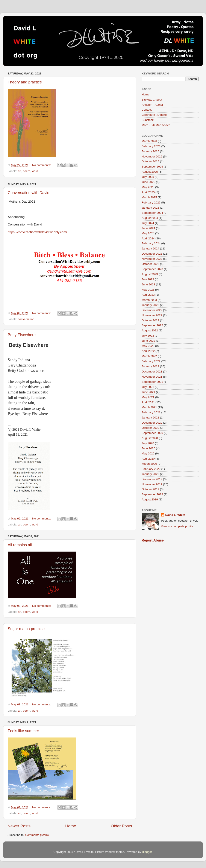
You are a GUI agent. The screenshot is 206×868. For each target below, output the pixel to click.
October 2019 (150, 489)
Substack (148, 120)
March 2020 (149, 464)
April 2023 (148, 295)
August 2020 (150, 438)
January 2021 (150, 418)
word (35, 171)
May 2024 (148, 233)
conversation (26, 319)
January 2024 (150, 249)
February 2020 (151, 469)
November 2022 (152, 315)
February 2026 (151, 146)
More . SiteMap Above (156, 125)
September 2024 (152, 213)
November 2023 (152, 259)
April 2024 (148, 238)
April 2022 (148, 351)
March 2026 (149, 141)
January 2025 (150, 208)
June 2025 (148, 182)
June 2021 (148, 392)
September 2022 (152, 325)
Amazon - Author (152, 105)
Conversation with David (29, 193)
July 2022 (148, 336)
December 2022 (152, 310)
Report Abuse (153, 540)
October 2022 (150, 320)
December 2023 (152, 254)
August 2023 (150, 274)
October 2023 (150, 264)
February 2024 (151, 243)
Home (71, 826)
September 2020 (152, 433)
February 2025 (151, 203)
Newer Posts (19, 826)
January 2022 (150, 366)
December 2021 (152, 372)
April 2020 (148, 459)
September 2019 (152, 494)
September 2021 (152, 382)
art (20, 171)
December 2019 (152, 479)
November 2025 (152, 157)
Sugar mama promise (26, 629)
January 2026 (150, 151)
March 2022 (149, 356)
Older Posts (121, 826)
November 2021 (152, 377)
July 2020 (148, 443)
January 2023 (150, 305)
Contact (147, 110)
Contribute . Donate (154, 115)
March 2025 (149, 197)
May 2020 (148, 453)
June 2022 (148, 341)
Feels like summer (23, 731)
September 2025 (152, 167)
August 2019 (150, 499)
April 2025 (148, 192)
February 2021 (151, 412)
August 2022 (150, 330)
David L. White (175, 515)
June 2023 (148, 284)
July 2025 (148, 177)
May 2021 (148, 397)
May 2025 (148, 187)
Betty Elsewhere (22, 335)
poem (27, 171)
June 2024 (148, 228)
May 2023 (148, 290)
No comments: (42, 165)
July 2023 (148, 279)
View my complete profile (177, 526)
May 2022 (148, 346)
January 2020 (150, 474)
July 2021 (148, 387)
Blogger (147, 852)
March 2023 (149, 300)
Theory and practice (25, 82)
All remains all (20, 545)
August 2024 (150, 218)
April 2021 (148, 402)
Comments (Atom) (37, 835)
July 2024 (148, 223)
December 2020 (152, 423)
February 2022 (151, 361)
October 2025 (150, 161)
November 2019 (152, 484)
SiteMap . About (152, 100)
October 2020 (150, 428)
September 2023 (152, 269)
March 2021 (149, 407)
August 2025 (150, 172)
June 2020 (148, 448)
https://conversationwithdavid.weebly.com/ (37, 232)
